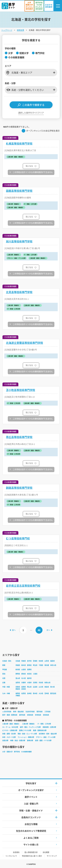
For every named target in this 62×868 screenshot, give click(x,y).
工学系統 (47, 712)
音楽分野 (5, 740)
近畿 (4, 683)
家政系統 (30, 715)
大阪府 (29, 683)
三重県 (35, 674)
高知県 (24, 689)
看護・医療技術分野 (40, 730)
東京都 (47, 665)
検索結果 (21, 30)
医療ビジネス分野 (25, 730)
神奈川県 (53, 665)
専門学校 (17, 752)
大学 (4, 752)
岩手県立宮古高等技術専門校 (23, 586)
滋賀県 (18, 683)
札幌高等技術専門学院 (19, 144)
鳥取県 (18, 687)
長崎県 (29, 693)
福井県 (29, 678)
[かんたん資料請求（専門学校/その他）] (39, 6)
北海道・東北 (7, 661)
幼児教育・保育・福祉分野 (48, 734)
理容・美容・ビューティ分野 (27, 734)
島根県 (24, 687)
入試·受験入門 (31, 804)
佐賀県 (24, 693)
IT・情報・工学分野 (44, 724)
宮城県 (35, 661)
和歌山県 (47, 683)
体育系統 (38, 715)
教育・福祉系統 (18, 712)
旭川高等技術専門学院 (19, 241)
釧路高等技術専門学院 (19, 488)
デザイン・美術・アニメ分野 (46, 737)
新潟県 (18, 669)
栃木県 (24, 665)
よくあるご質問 (31, 838)
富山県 (18, 678)
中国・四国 (6, 687)
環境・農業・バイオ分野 (43, 740)
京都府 (24, 683)
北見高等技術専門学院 (19, 292)
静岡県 (18, 674)
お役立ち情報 (31, 824)
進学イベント (31, 797)
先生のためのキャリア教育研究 (31, 831)
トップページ (7, 30)
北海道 (18, 661)
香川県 (52, 687)
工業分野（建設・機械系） (11, 724)
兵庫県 (35, 683)
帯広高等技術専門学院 (19, 437)
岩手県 (29, 661)
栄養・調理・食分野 (9, 734)
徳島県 (47, 687)
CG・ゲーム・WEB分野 (10, 727)
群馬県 (29, 665)
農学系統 (22, 715)
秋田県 (41, 661)
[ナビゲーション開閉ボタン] (58, 6)
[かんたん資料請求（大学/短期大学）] (29, 6)
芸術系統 (46, 715)
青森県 (24, 661)
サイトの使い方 (31, 844)
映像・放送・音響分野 (18, 740)
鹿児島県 (53, 693)
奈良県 (41, 683)
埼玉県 (35, 665)
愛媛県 (18, 689)
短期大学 (10, 752)
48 (39, 630)
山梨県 (24, 669)
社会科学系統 (30, 712)
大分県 (41, 693)
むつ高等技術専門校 (18, 538)
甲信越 (5, 669)
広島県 (35, 687)
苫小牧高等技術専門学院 (21, 390)
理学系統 (40, 712)
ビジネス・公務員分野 (10, 730)
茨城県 (18, 665)
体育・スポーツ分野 (9, 737)
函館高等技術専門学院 (19, 191)
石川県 (24, 678)
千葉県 (41, 665)
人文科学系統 (7, 712)
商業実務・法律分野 (49, 727)
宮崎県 (47, 693)
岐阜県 (29, 674)
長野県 (29, 669)
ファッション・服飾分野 (26, 737)
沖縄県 (18, 696)
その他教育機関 (26, 752)
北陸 (4, 678)
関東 (4, 665)
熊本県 (35, 693)
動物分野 (30, 740)
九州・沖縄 (6, 693)
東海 (4, 674)
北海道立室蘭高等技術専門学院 (24, 343)
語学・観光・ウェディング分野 (30, 727)
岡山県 (29, 687)
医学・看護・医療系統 (10, 715)
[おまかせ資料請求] (49, 6)
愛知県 (24, 674)
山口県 (41, 687)
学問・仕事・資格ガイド (31, 810)
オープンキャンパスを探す (31, 790)
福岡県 (18, 693)
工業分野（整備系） (29, 724)
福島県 (52, 661)
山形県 (47, 661)
